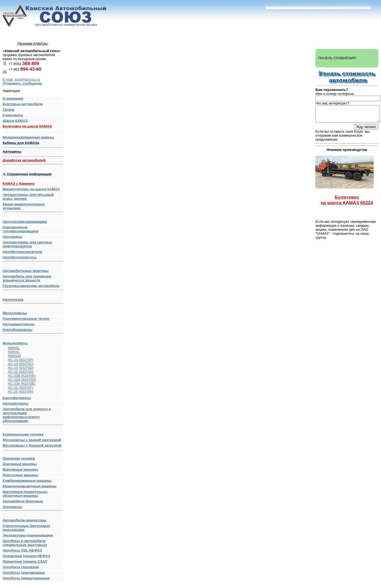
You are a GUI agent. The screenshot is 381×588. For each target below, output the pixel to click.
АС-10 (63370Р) (21, 360)
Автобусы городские (21, 567)
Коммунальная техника (23, 434)
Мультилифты (15, 343)
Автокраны (12, 237)
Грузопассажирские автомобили (33, 287)
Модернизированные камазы (28, 137)
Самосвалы (13, 115)
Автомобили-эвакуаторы (24, 520)
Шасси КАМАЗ (15, 121)
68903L (14, 348)
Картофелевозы (17, 398)
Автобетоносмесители (22, 252)
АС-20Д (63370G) (22, 380)
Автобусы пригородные (24, 573)
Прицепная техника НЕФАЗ (26, 556)
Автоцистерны (15, 403)
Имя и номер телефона (335, 94)
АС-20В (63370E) (22, 376)
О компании (13, 98)
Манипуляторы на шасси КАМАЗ (31, 189)
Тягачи (8, 110)
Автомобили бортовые (23, 501)
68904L (14, 352)
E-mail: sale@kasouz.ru (21, 79)
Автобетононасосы (33, 258)
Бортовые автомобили (23, 104)
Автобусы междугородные (26, 578)
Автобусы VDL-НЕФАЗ (22, 550)
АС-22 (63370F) (21, 388)
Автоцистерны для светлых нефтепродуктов (27, 244)
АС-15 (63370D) (21, 368)
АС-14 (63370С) (21, 364)
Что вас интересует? (332, 103)
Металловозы (15, 313)
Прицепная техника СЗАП (25, 561)
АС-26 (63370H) (21, 392)
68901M (14, 356)
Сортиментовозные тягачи (26, 319)
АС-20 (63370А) (21, 372)
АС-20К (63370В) (22, 384)
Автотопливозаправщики (25, 222)
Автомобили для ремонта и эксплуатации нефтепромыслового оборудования (33, 416)
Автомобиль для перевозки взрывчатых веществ (27, 278)
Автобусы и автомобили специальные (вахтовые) (25, 543)
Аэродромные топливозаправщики (21, 229)
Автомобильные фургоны (26, 271)
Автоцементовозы (19, 324)
